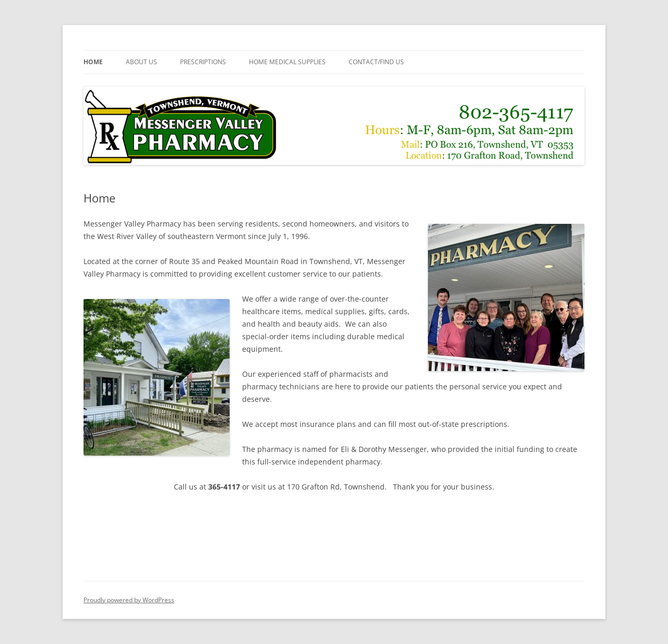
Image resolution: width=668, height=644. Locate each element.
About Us (141, 62)
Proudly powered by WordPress (129, 600)
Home (93, 62)
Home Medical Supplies (287, 62)
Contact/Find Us (376, 62)
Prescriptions (203, 62)
